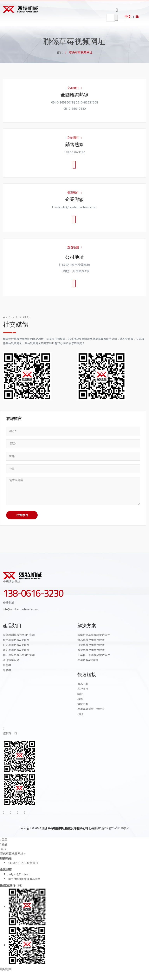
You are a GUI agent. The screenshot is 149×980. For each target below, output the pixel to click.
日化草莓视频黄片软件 (91, 645)
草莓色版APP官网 (88, 660)
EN (137, 17)
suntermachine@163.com (24, 879)
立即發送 (22, 515)
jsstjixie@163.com (19, 874)
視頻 (80, 714)
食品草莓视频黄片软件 (91, 640)
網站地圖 (6, 969)
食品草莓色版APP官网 (16, 640)
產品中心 (83, 684)
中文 (128, 17)
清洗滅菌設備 (11, 660)
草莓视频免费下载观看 (91, 709)
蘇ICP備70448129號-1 (115, 828)
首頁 (60, 52)
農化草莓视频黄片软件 (91, 650)
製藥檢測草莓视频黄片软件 (94, 635)
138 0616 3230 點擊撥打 (23, 863)
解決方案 (83, 704)
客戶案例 (83, 689)
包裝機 (7, 670)
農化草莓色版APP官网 (16, 650)
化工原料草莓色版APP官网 (19, 655)
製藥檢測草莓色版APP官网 (19, 635)
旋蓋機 (7, 665)
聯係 (80, 699)
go (116, 18)
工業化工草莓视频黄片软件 (94, 655)
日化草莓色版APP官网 (16, 645)
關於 (80, 694)
